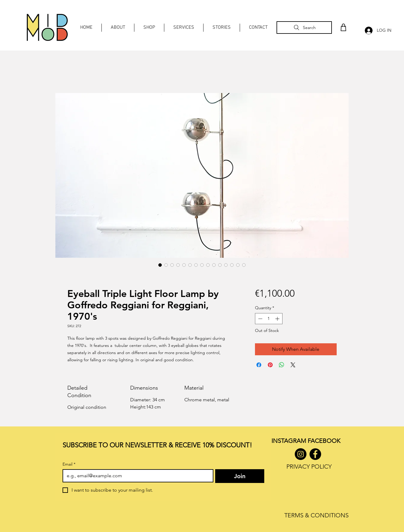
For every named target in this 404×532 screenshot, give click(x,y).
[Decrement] (260, 319)
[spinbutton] (269, 319)
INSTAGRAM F (291, 441)
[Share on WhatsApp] (282, 365)
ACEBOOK (325, 441)
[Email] (136, 476)
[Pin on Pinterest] (270, 365)
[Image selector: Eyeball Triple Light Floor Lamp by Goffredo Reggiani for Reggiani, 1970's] (160, 265)
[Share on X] (293, 365)
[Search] (304, 28)
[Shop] (343, 27)
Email (69, 464)
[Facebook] (315, 454)
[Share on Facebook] (259, 365)
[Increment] (278, 319)
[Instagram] (301, 454)
